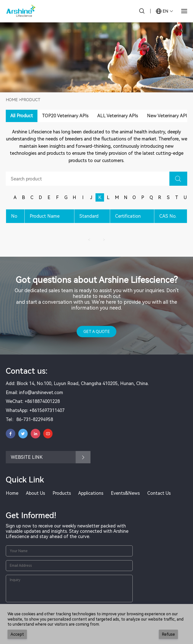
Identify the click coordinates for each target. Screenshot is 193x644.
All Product (22, 116)
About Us (35, 493)
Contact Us (159, 493)
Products (62, 493)
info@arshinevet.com (41, 392)
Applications (91, 493)
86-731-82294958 (35, 419)
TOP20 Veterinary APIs (65, 116)
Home (12, 100)
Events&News (125, 493)
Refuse (168, 634)
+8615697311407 (47, 410)
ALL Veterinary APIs (118, 116)
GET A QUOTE (97, 332)
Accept (17, 634)
